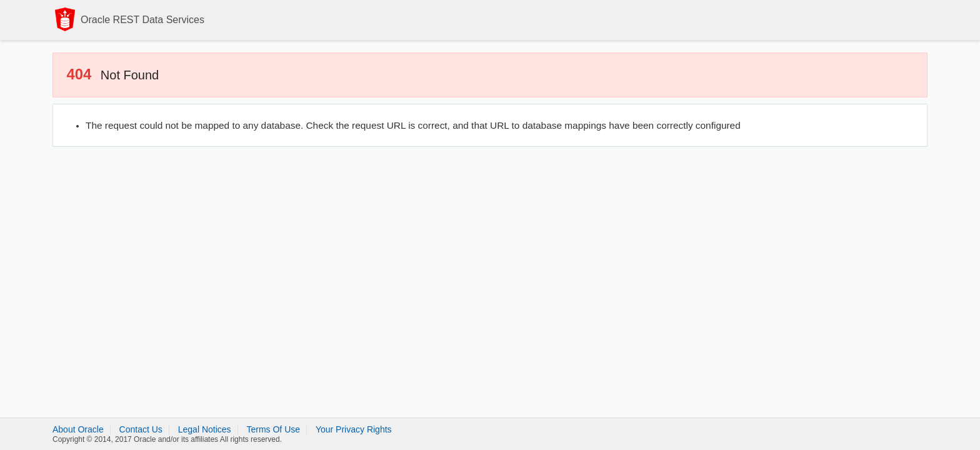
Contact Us (141, 429)
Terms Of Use (273, 429)
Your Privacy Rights (354, 429)
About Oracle (78, 429)
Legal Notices (205, 429)
